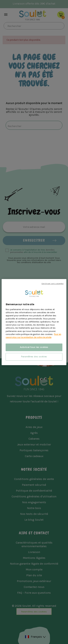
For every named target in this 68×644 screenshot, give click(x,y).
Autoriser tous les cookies (34, 347)
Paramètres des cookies (34, 357)
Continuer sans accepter (52, 283)
